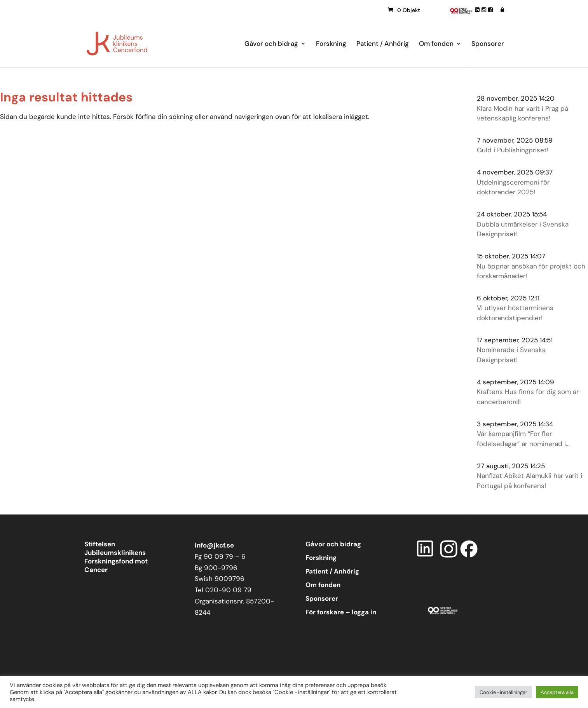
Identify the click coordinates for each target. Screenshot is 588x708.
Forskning (331, 44)
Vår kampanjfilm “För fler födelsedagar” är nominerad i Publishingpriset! (521, 439)
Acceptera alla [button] (557, 692)
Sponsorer (488, 44)
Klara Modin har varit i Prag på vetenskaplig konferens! (523, 113)
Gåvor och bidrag (271, 44)
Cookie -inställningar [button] (503, 692)
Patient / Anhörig (383, 44)
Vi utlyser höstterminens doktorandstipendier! (515, 313)
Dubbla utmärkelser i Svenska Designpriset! (523, 229)
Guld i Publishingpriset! (513, 150)
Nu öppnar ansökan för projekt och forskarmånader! (531, 271)
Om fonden (436, 44)
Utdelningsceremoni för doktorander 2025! (513, 187)
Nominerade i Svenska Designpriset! (511, 355)
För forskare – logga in (341, 612)
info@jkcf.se (214, 545)
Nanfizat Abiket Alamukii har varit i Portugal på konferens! (530, 481)
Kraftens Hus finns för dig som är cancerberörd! (528, 397)
